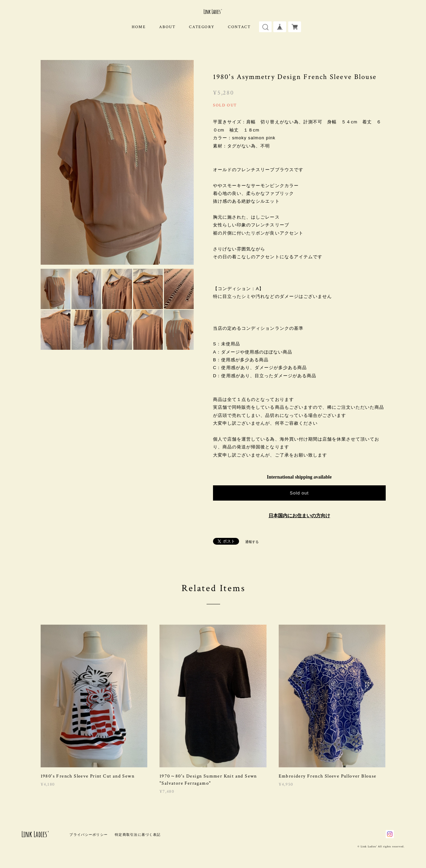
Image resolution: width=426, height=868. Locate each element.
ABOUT (167, 27)
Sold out (299, 493)
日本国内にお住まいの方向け (299, 516)
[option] (117, 162)
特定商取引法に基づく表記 (138, 835)
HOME (139, 27)
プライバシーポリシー (89, 835)
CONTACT (239, 27)
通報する (252, 542)
